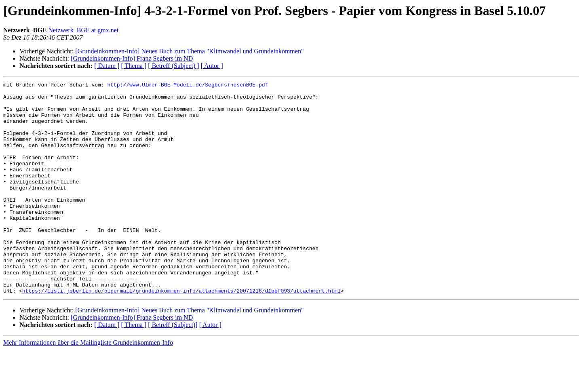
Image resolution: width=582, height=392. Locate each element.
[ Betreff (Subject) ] (173, 66)
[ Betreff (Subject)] (173, 367)
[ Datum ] (107, 66)
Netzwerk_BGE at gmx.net (84, 30)
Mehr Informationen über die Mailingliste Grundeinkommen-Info (88, 385)
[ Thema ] (134, 66)
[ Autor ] (212, 66)
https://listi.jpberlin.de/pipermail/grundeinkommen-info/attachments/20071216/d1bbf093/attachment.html (181, 333)
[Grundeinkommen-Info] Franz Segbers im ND (132, 58)
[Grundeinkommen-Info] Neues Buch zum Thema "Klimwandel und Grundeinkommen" (189, 51)
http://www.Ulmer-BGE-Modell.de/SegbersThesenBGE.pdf (188, 86)
